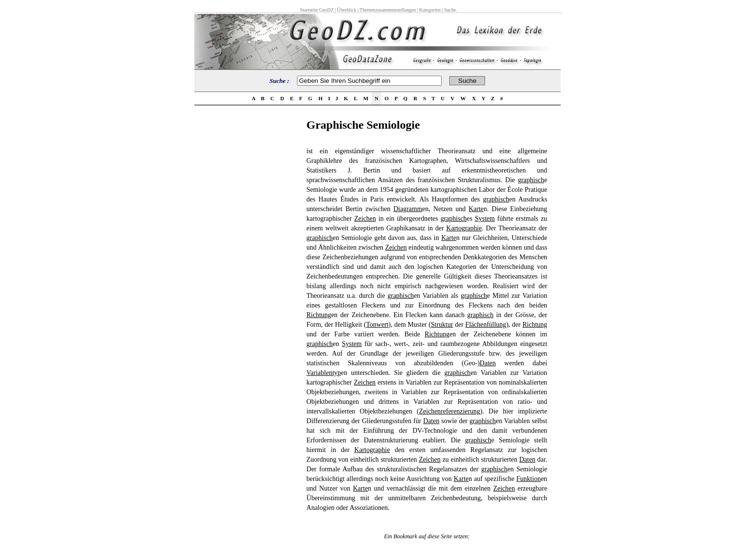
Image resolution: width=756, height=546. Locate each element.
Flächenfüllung (486, 325)
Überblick (347, 10)
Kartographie (464, 228)
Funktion (529, 479)
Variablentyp (324, 373)
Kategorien (430, 10)
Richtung (319, 315)
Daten (488, 363)
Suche (450, 10)
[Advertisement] (247, 263)
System (485, 219)
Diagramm (408, 209)
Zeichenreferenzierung (450, 411)
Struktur (442, 325)
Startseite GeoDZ (317, 10)
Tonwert (377, 325)
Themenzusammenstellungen (388, 10)
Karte (476, 209)
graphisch (531, 180)
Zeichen (365, 219)
